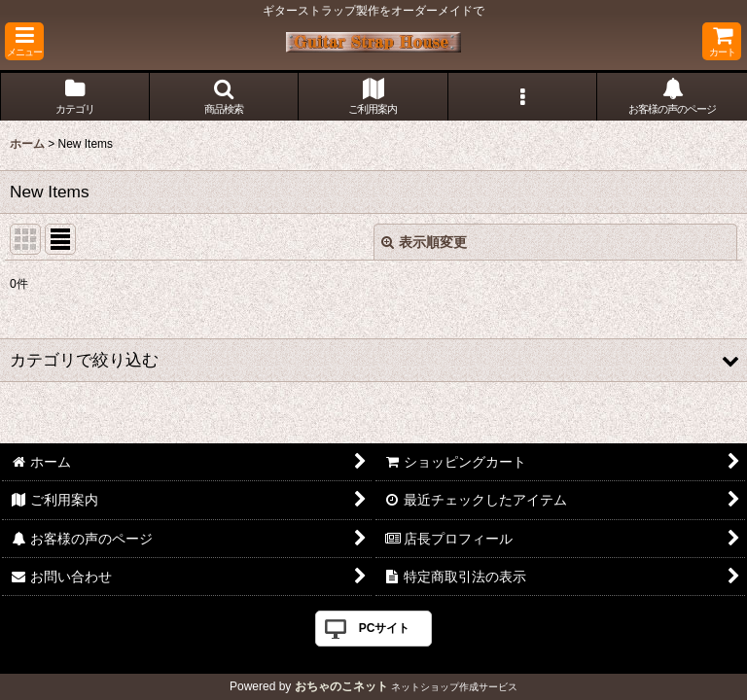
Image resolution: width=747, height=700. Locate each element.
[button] (24, 41)
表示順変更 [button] (424, 242)
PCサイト (385, 628)
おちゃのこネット (341, 686)
